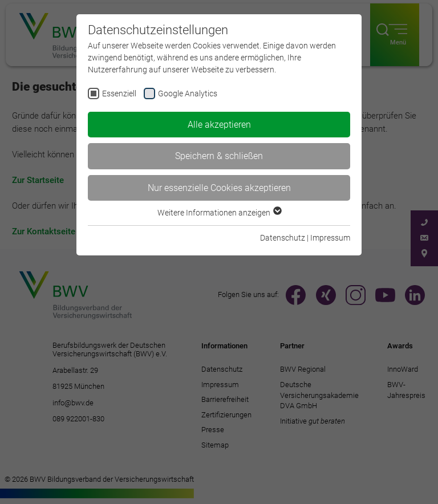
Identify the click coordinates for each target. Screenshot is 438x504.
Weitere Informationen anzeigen (219, 213)
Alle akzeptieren (219, 125)
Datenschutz (283, 238)
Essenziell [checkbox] (119, 94)
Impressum (330, 238)
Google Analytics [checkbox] (188, 94)
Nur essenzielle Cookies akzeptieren (219, 188)
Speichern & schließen (219, 156)
